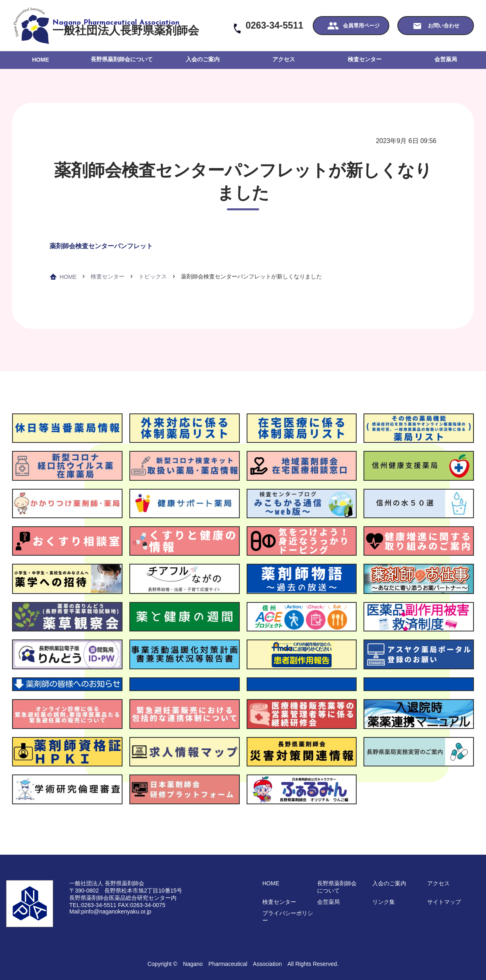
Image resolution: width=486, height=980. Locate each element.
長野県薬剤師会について (122, 59)
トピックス (153, 276)
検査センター (365, 59)
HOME (41, 60)
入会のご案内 (203, 59)
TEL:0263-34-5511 (93, 905)
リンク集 (384, 902)
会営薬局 (446, 59)
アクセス (284, 59)
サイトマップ (444, 902)
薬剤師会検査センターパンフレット (101, 246)
